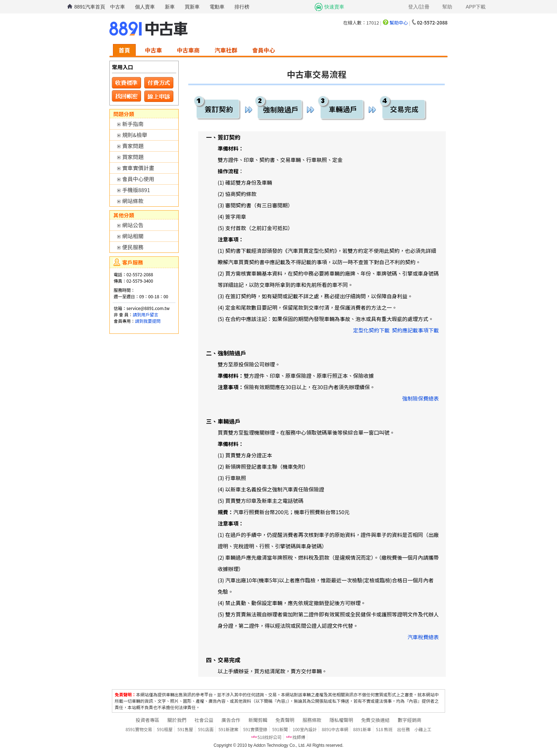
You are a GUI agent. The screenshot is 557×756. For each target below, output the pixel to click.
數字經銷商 (409, 720)
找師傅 (299, 737)
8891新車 (362, 729)
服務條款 (312, 720)
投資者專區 (148, 720)
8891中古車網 (335, 729)
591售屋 (185, 729)
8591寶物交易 (139, 729)
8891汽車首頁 (90, 7)
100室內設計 (305, 729)
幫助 (447, 7)
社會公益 (204, 720)
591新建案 (228, 729)
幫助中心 (399, 23)
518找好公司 (270, 737)
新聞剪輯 (258, 720)
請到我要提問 (148, 321)
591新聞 (280, 729)
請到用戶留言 (145, 314)
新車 (170, 7)
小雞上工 (423, 729)
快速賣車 (334, 7)
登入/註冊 (419, 7)
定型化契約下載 (371, 330)
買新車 (192, 7)
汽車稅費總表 (423, 637)
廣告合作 (231, 720)
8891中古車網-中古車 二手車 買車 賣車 (148, 29)
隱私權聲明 (341, 720)
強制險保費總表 (421, 398)
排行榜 (242, 7)
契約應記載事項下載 (415, 330)
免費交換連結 (375, 720)
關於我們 (177, 720)
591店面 (206, 729)
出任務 (404, 729)
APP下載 (476, 7)
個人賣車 (145, 7)
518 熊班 (384, 729)
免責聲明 (285, 720)
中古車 (118, 7)
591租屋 (165, 729)
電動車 (217, 7)
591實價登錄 (255, 729)
